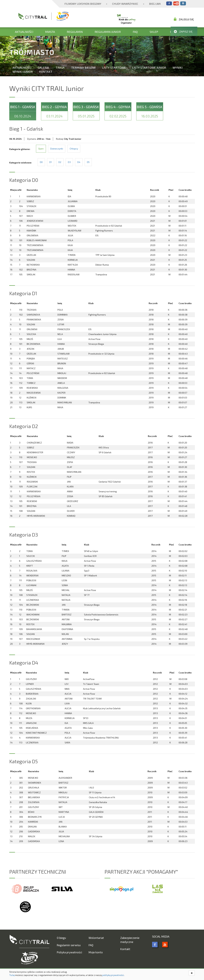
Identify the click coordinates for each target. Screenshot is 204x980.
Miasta (50, 32)
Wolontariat (96, 938)
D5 (88, 162)
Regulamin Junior (108, 32)
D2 (60, 162)
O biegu (61, 938)
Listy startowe (114, 67)
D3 (69, 162)
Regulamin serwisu (69, 945)
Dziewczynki (57, 149)
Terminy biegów (83, 67)
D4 (79, 162)
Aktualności (24, 32)
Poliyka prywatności (69, 952)
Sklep (154, 32)
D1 (51, 162)
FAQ (135, 32)
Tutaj (12, 975)
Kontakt (46, 72)
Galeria (43, 67)
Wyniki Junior (23, 72)
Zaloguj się (184, 19)
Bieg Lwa (155, 4)
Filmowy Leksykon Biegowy (83, 4)
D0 (41, 162)
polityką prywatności (113, 975)
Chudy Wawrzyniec (125, 4)
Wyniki (178, 67)
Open (41, 149)
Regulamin (75, 32)
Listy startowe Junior (149, 67)
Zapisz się (183, 31)
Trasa (60, 67)
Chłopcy (74, 149)
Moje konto (96, 952)
